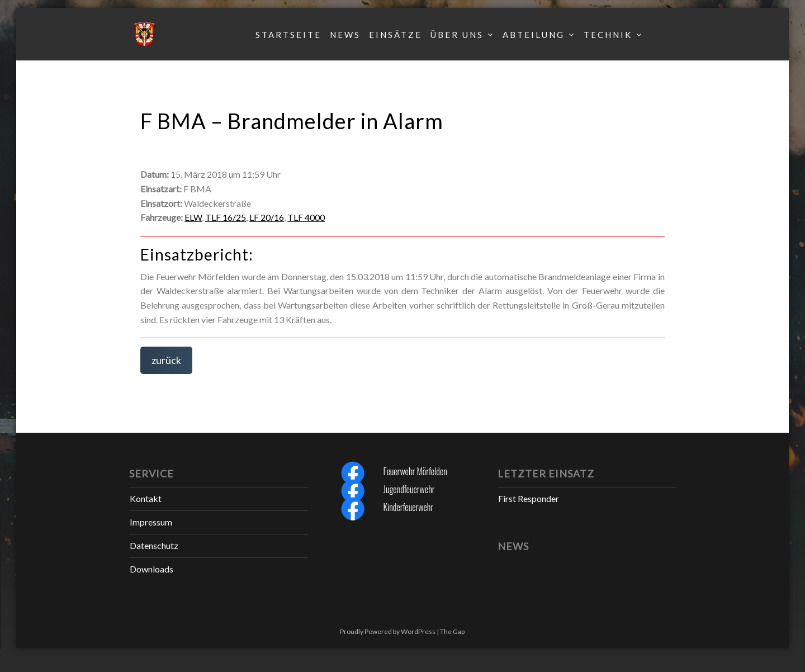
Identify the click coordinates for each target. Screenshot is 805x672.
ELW (193, 217)
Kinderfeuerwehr (408, 507)
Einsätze (396, 35)
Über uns (457, 35)
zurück (166, 360)
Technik (608, 35)
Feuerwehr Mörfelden (415, 471)
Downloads (151, 569)
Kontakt (146, 498)
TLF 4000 (306, 217)
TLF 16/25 (226, 217)
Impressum (151, 522)
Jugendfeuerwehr (409, 489)
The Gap (452, 631)
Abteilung (534, 35)
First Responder (529, 498)
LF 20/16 (267, 217)
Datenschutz (154, 545)
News (345, 35)
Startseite (288, 35)
